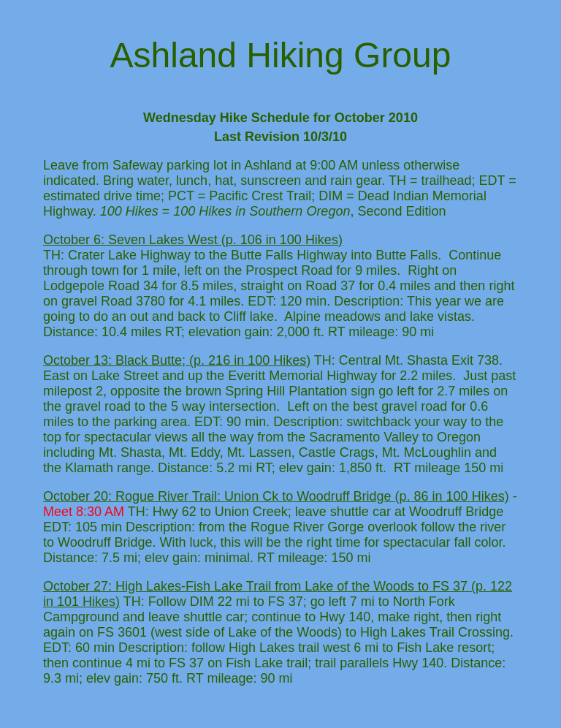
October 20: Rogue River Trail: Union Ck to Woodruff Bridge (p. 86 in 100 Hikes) (276, 496)
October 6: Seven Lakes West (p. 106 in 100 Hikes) (193, 240)
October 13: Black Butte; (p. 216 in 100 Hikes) (177, 360)
